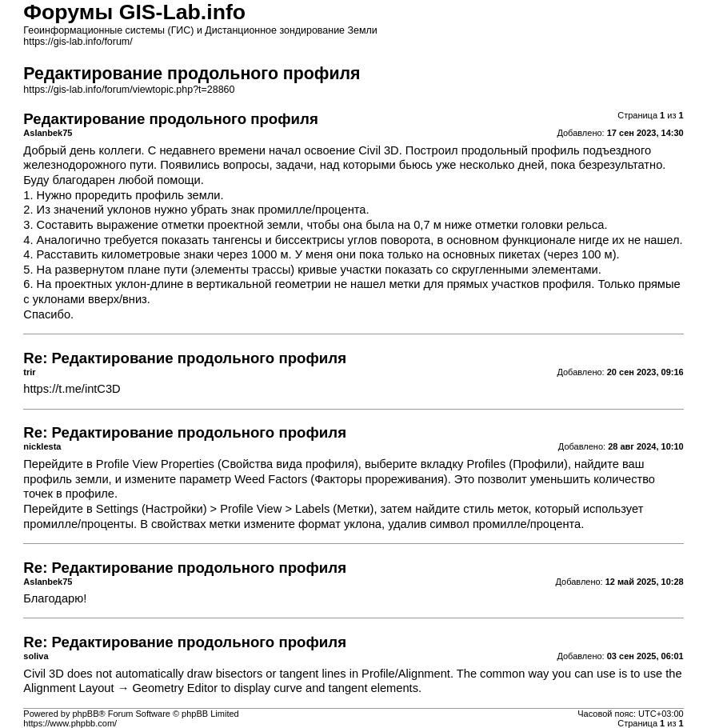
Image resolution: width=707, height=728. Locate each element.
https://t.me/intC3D (72, 389)
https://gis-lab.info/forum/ (78, 42)
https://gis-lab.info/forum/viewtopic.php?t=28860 (129, 90)
